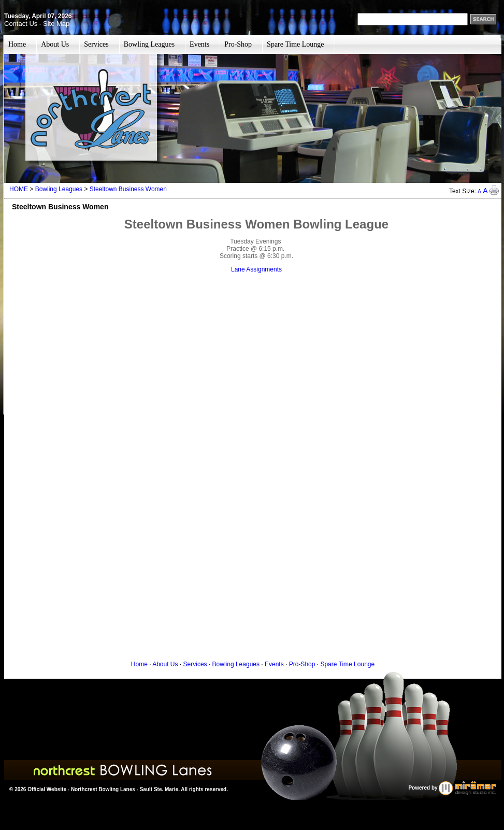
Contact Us (21, 24)
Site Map (56, 24)
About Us (55, 44)
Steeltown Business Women (128, 189)
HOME (19, 189)
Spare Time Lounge (295, 44)
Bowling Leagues (149, 44)
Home (17, 44)
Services (96, 44)
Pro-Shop (238, 44)
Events (199, 44)
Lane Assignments (256, 269)
